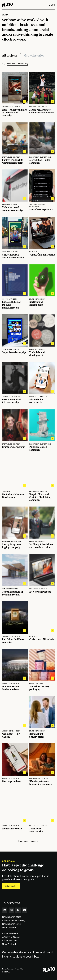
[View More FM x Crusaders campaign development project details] (42, 94)
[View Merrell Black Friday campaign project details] (42, 143)
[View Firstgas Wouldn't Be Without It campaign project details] (15, 143)
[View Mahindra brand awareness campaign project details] (15, 191)
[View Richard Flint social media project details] (42, 383)
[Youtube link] (25, 910)
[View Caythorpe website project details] (15, 764)
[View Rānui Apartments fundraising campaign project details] (42, 764)
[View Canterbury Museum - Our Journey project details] (15, 479)
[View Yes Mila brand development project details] (42, 335)
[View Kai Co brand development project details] (42, 287)
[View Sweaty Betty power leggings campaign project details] (15, 528)
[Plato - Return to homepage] (49, 970)
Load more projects (28, 841)
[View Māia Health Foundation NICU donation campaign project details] (15, 94)
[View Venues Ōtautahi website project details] (42, 238)
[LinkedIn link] (5, 910)
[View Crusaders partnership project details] (15, 430)
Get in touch (11, 886)
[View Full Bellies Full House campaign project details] (15, 622)
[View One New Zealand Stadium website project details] (15, 670)
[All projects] (12, 55)
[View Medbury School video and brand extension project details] (42, 528)
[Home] (7, 5)
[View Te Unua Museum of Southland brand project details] (15, 575)
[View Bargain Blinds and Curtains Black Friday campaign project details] (42, 479)
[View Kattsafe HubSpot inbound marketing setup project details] (15, 287)
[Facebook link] (18, 910)
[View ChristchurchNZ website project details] (42, 622)
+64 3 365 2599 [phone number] (11, 903)
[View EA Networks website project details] (42, 575)
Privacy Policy (19, 969)
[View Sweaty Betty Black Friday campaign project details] (15, 383)
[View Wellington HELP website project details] (15, 717)
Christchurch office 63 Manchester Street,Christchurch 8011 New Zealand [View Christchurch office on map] (13, 922)
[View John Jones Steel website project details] (42, 812)
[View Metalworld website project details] (15, 812)
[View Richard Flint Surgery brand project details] (42, 717)
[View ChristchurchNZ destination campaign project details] (15, 238)
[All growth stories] (35, 55)
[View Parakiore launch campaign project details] (42, 430)
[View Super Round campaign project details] (15, 335)
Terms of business (8, 969)
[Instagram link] (11, 910)
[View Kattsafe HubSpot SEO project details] (42, 191)
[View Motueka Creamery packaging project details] (42, 670)
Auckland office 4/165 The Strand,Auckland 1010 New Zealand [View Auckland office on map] (11, 939)
